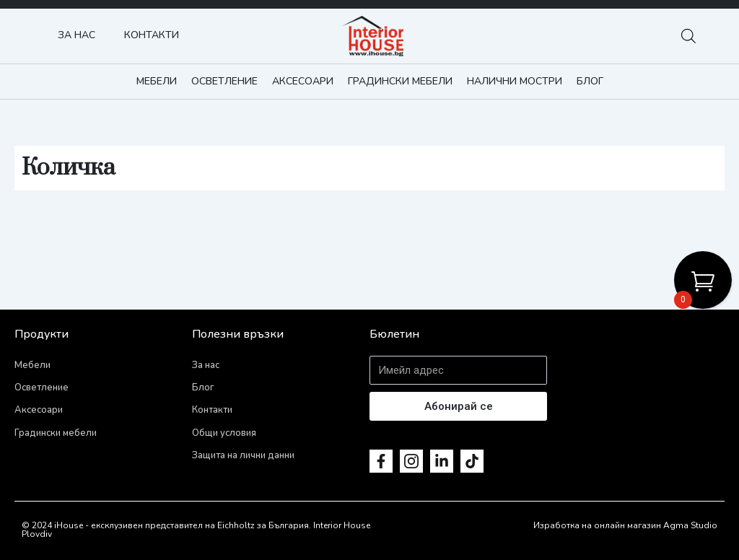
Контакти (152, 35)
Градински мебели (400, 81)
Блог (590, 81)
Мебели (157, 81)
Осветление (224, 81)
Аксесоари (303, 81)
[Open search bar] (688, 36)
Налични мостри (515, 81)
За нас (76, 35)
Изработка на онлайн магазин (597, 525)
